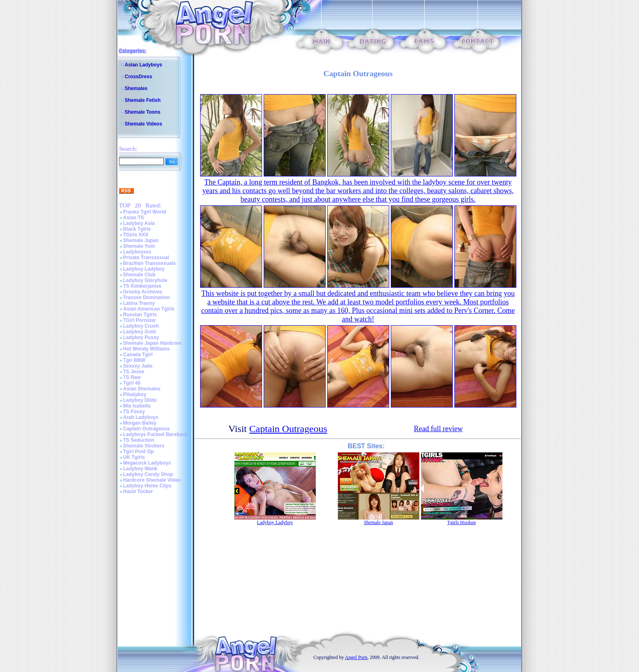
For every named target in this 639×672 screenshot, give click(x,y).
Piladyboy (135, 394)
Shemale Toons (143, 112)
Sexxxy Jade (138, 366)
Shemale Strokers (144, 446)
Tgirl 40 (132, 383)
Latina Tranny (139, 303)
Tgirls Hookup (461, 522)
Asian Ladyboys (143, 65)
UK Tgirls (134, 457)
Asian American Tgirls (149, 309)
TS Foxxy (134, 412)
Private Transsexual (146, 258)
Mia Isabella (137, 406)
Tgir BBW (134, 360)
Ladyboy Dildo (140, 400)
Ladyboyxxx (137, 252)
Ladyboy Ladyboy (144, 269)
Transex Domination (147, 297)
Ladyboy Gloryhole (145, 280)
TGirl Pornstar (140, 320)
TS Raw (132, 377)
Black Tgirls (137, 229)
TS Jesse (134, 372)
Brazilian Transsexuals (149, 263)
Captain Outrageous (147, 429)
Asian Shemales (142, 389)
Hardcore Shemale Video (152, 480)
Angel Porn (356, 657)
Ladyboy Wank (140, 469)
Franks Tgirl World (145, 212)
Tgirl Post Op (138, 452)
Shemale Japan (141, 240)
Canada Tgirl (138, 355)
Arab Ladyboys (141, 417)
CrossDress (138, 77)
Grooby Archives (143, 292)
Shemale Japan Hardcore (152, 343)
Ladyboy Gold (139, 332)
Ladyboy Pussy (141, 337)
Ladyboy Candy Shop (148, 474)
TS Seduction (139, 440)
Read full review (438, 429)
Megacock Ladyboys (147, 463)
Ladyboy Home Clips (147, 486)
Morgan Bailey (140, 423)
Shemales (136, 88)
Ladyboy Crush (141, 326)
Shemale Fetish (143, 100)
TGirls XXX (136, 235)
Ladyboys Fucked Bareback (155, 434)
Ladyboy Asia (139, 223)
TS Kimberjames (142, 286)
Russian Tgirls (140, 315)
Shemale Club (139, 275)
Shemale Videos (143, 124)
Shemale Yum (139, 246)
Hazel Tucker (138, 491)
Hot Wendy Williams (146, 349)
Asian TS (133, 218)
